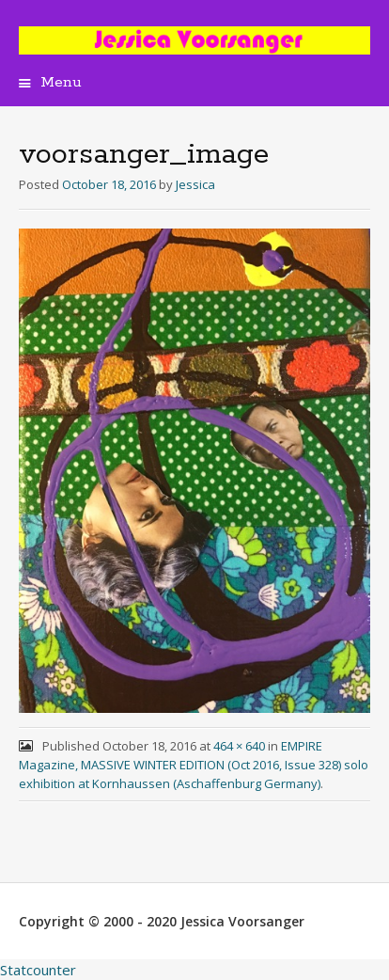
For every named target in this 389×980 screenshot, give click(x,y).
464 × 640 (239, 746)
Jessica (195, 184)
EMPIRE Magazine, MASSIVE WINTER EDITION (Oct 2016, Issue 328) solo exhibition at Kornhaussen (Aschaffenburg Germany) (194, 765)
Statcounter (38, 970)
